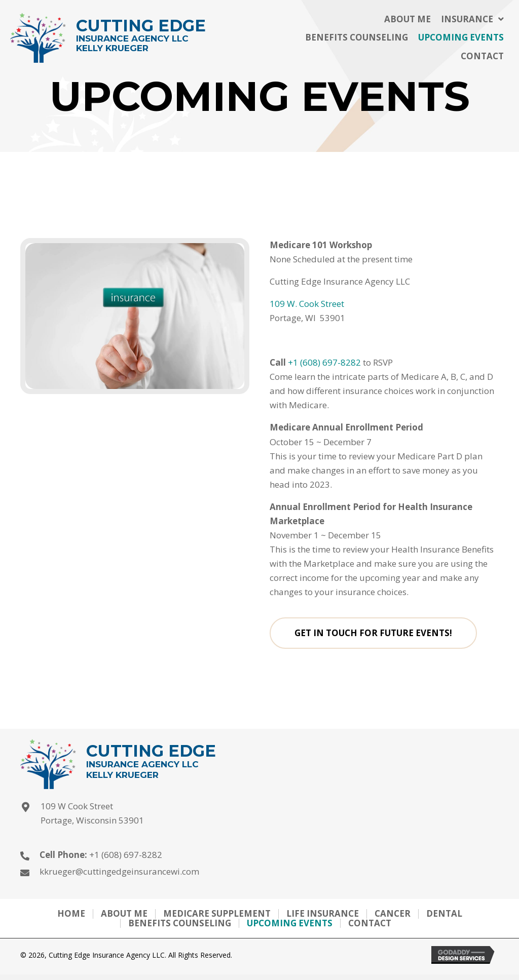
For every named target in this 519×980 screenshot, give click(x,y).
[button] (375, 633)
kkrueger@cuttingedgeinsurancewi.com (119, 871)
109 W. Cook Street (307, 304)
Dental (444, 914)
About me (124, 914)
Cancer (393, 914)
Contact (370, 924)
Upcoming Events (290, 924)
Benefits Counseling (180, 924)
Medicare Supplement (217, 914)
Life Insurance (323, 914)
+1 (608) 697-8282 (324, 362)
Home (71, 914)
